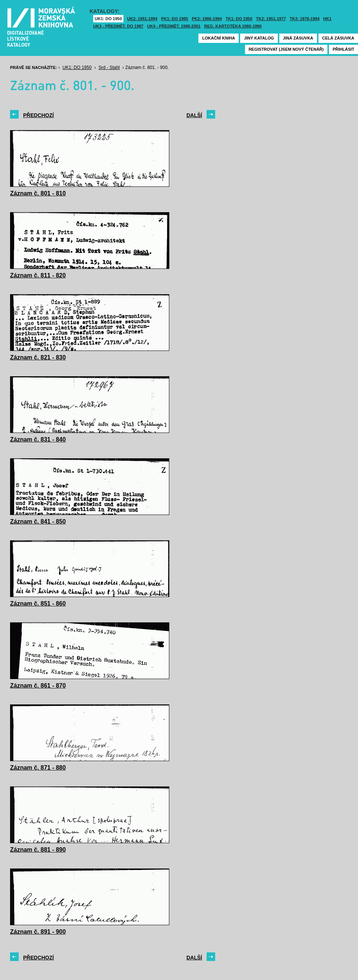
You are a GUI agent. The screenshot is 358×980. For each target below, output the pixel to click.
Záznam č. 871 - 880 (38, 768)
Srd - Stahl (109, 67)
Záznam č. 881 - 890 (38, 850)
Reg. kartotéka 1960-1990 (233, 26)
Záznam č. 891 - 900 (38, 932)
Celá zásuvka (338, 38)
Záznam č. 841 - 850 (38, 522)
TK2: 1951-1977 (271, 19)
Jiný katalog (259, 38)
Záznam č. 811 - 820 (38, 275)
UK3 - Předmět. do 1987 (118, 26)
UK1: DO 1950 (108, 19)
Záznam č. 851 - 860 (38, 604)
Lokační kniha (219, 38)
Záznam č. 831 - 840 (38, 439)
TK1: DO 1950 (239, 19)
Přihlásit (343, 49)
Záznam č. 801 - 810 (38, 193)
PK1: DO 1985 (175, 19)
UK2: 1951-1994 (142, 19)
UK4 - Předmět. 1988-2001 (174, 26)
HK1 (327, 19)
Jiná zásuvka (298, 38)
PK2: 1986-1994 (207, 19)
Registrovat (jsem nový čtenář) (286, 49)
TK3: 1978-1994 (305, 19)
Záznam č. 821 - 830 (38, 357)
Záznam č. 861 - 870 (38, 686)
